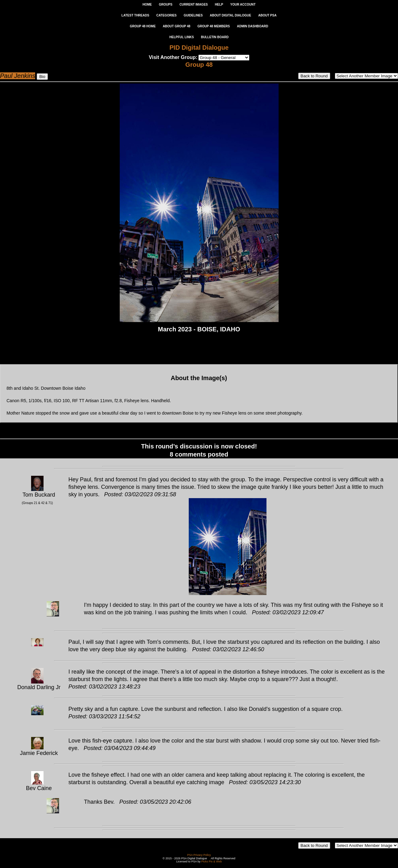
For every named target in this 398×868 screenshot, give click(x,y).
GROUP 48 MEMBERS (214, 26)
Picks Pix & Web (211, 861)
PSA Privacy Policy (199, 855)
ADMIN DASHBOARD (253, 26)
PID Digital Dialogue (199, 48)
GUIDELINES (193, 15)
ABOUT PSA (267, 15)
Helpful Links (182, 37)
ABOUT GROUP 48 (176, 26)
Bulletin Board (215, 37)
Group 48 (199, 65)
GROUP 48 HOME (143, 26)
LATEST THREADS (135, 15)
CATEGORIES (167, 15)
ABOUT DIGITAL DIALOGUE (231, 15)
